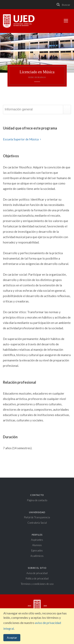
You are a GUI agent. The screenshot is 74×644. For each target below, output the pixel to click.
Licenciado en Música (37, 74)
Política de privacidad (37, 578)
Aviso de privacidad (37, 573)
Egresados (37, 550)
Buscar (63, 5)
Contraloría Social (37, 523)
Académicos (37, 556)
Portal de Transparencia (37, 517)
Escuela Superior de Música (23, 139)
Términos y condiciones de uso (37, 584)
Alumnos (37, 545)
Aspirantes (37, 540)
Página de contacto (37, 500)
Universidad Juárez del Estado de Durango (19, 21)
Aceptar (12, 638)
